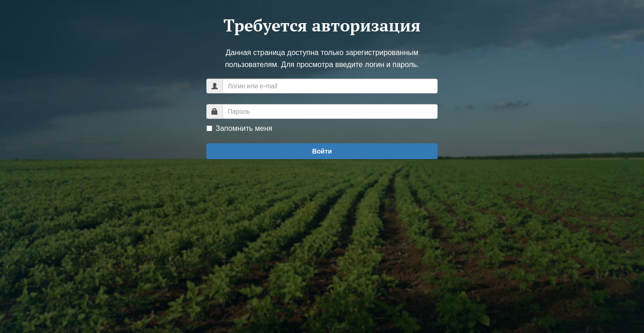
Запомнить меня (239, 128)
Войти (322, 151)
